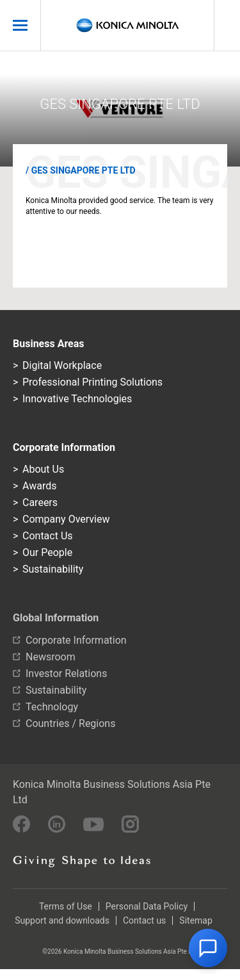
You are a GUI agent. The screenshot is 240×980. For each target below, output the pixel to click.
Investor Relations (66, 674)
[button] (208, 948)
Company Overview (66, 519)
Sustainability (53, 569)
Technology (52, 707)
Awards (39, 486)
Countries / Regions (70, 723)
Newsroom (51, 657)
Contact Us (48, 536)
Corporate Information (76, 640)
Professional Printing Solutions (92, 382)
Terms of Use (66, 906)
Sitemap (196, 920)
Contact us (144, 920)
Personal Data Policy (147, 906)
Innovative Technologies (77, 399)
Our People (47, 552)
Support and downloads (62, 920)
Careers (40, 502)
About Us (43, 469)
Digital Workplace (62, 365)
